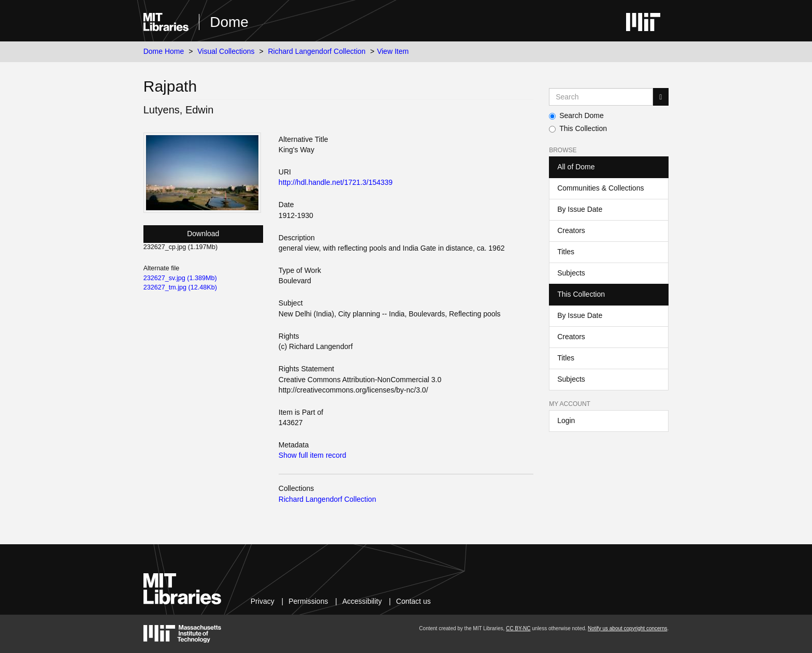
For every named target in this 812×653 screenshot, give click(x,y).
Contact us (414, 601)
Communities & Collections (600, 188)
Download (203, 234)
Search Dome (576, 115)
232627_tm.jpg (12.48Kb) (180, 287)
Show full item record (313, 455)
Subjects (571, 273)
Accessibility (362, 601)
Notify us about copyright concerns (627, 628)
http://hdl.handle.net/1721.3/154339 (336, 182)
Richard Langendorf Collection (317, 51)
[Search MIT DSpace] (601, 97)
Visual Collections (226, 51)
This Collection (578, 128)
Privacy (263, 601)
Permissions (308, 601)
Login (566, 420)
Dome (229, 22)
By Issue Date (580, 209)
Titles (566, 252)
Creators (571, 230)
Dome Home (164, 51)
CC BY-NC (518, 628)
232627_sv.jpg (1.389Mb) (180, 278)
